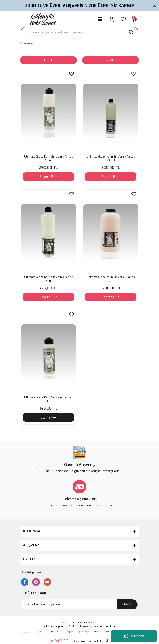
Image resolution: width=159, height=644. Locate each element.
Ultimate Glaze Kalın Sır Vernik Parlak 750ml (48, 279)
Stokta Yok (49, 417)
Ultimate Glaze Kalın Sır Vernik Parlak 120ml (48, 399)
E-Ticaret (69, 641)
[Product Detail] (26, 313)
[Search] (79, 32)
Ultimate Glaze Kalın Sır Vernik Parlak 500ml (111, 159)
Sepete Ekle (48, 177)
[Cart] (134, 19)
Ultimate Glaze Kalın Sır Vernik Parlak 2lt (111, 279)
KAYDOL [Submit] (127, 604)
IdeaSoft (55, 641)
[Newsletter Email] (79, 604)
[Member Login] (112, 19)
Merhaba (134, 636)
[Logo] (42, 19)
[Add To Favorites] (72, 74)
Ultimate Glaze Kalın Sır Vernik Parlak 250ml (48, 159)
